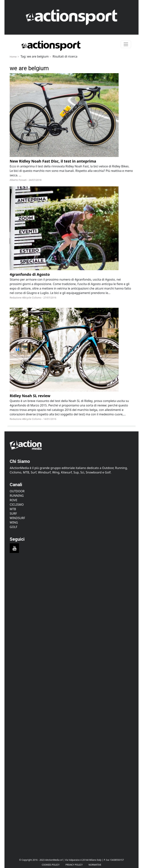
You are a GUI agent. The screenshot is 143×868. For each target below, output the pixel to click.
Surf (13, 514)
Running (17, 496)
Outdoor (17, 491)
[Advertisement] (71, 592)
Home (13, 57)
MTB (13, 509)
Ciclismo (17, 505)
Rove (13, 500)
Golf (13, 527)
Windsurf (17, 518)
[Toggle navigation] (126, 44)
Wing (14, 522)
